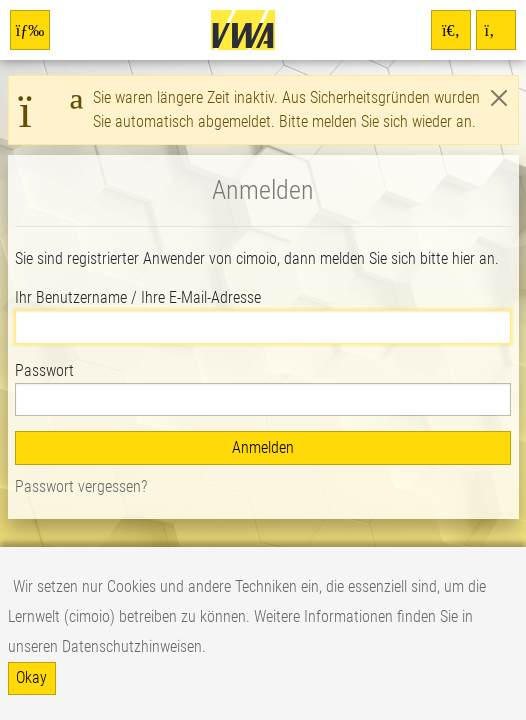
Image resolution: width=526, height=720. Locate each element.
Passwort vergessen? (81, 486)
